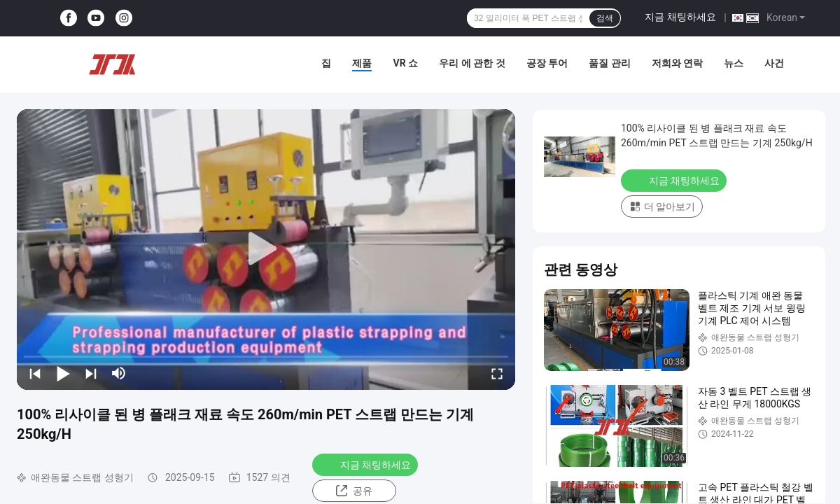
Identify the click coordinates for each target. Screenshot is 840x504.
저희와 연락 (677, 63)
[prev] (35, 373)
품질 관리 (609, 63)
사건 (774, 63)
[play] (266, 249)
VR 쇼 (405, 63)
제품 (362, 63)
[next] (91, 373)
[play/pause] (63, 373)
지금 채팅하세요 (680, 17)
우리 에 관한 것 (472, 63)
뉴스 (734, 63)
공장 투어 (547, 63)
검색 (605, 18)
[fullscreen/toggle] (497, 373)
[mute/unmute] (119, 373)
